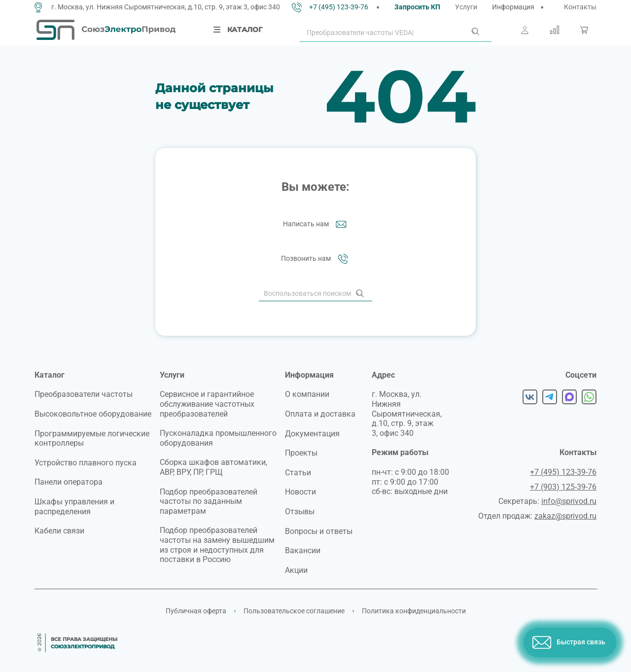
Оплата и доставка (320, 414)
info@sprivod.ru (569, 501)
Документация (312, 434)
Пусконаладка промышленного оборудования (218, 438)
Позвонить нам (316, 259)
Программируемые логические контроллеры (92, 439)
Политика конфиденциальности (414, 611)
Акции (296, 570)
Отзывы (300, 512)
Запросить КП (417, 7)
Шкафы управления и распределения (74, 507)
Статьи (298, 473)
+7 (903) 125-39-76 (563, 487)
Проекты (301, 453)
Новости (300, 492)
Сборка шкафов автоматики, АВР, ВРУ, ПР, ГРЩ (213, 467)
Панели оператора (69, 482)
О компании (307, 394)
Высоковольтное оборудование (93, 414)
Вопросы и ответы (319, 531)
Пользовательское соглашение (294, 611)
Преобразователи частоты (84, 394)
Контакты (580, 7)
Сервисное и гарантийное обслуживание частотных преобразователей (207, 404)
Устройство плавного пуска (86, 463)
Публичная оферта (196, 611)
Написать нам (316, 224)
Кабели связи (59, 531)
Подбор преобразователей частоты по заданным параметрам (209, 501)
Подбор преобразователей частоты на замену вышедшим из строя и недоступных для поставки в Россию (217, 545)
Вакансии (303, 550)
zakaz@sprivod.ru (565, 516)
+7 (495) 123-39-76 (339, 7)
